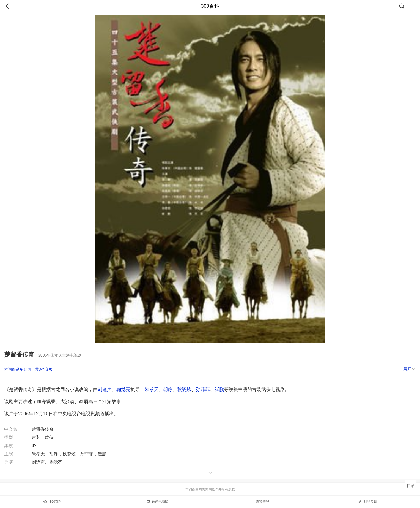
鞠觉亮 (123, 389)
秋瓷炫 (184, 389)
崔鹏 (219, 389)
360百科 (210, 6)
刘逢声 (105, 389)
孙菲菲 (203, 389)
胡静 (168, 389)
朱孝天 (151, 389)
